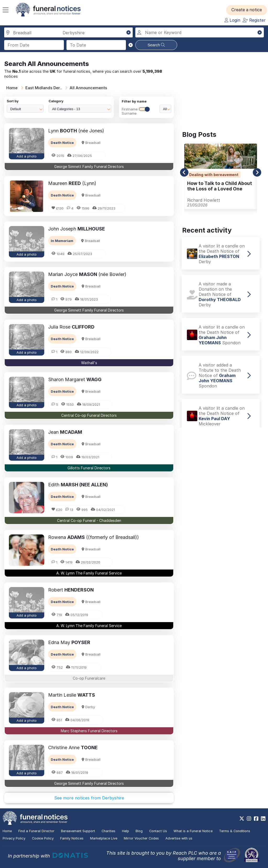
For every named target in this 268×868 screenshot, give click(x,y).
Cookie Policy (43, 838)
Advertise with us (179, 838)
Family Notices (72, 838)
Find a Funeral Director (36, 831)
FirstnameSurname (136, 111)
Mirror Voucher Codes (141, 838)
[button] (247, 10)
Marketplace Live (104, 838)
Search (156, 45)
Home (12, 88)
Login (232, 20)
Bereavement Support (78, 831)
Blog (139, 831)
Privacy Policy (14, 838)
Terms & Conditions (235, 831)
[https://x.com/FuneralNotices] (242, 819)
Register (254, 20)
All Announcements (88, 88)
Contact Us (158, 831)
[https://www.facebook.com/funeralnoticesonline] (256, 819)
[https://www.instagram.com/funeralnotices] (249, 819)
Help (125, 831)
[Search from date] (34, 45)
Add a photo (27, 156)
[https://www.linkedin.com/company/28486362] (263, 819)
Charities (108, 831)
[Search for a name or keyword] (200, 32)
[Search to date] (96, 45)
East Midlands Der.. (44, 88)
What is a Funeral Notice (193, 831)
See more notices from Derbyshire (89, 798)
